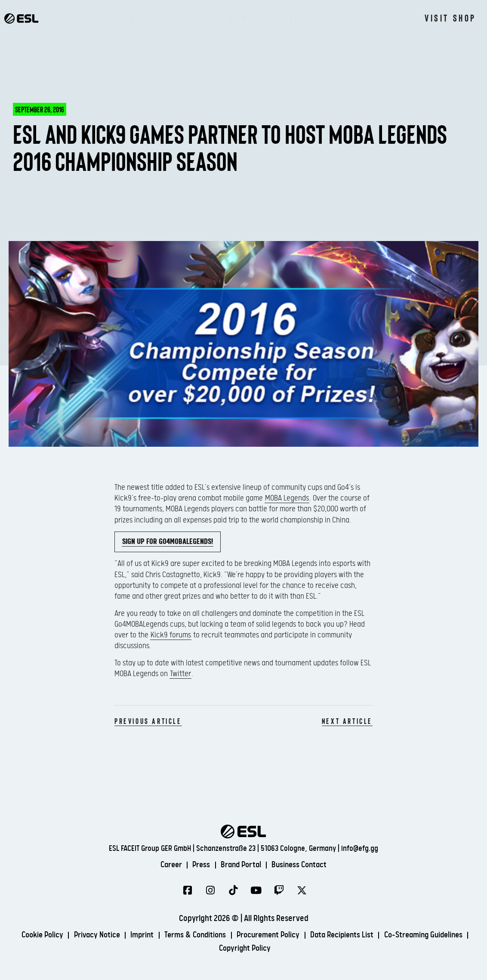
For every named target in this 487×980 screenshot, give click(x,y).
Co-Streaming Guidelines (212, 948)
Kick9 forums (171, 635)
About (355, 17)
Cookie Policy (79, 935)
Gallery (297, 17)
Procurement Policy (317, 935)
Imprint (184, 935)
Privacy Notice (136, 935)
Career (167, 865)
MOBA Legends (287, 498)
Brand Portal (241, 865)
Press (199, 865)
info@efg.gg (360, 848)
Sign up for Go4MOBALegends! (168, 542)
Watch (191, 17)
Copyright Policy (292, 948)
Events (136, 17)
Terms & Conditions (240, 935)
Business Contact (303, 865)
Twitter (180, 674)
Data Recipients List (395, 935)
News (242, 17)
